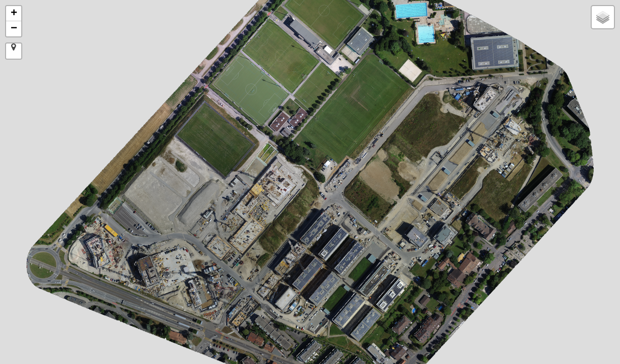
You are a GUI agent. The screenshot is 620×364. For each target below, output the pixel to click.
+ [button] (14, 14)
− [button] (14, 29)
